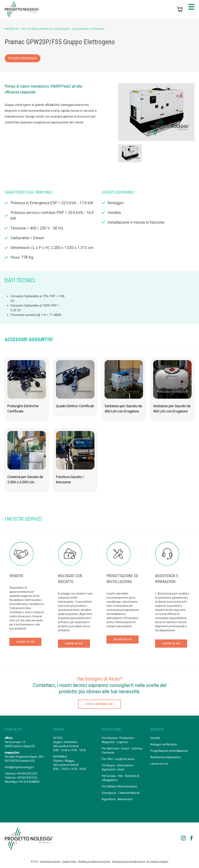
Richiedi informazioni (23, 58)
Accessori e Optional (89, 29)
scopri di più (25, 642)
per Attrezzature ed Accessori (45, 29)
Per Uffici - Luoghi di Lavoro (118, 759)
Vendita (155, 738)
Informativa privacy (50, 862)
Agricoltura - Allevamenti (117, 799)
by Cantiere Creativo (158, 862)
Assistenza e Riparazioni (166, 757)
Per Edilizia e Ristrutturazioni (119, 786)
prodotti (11, 29)
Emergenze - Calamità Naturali (121, 793)
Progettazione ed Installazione (169, 751)
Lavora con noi (159, 764)
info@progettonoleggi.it (19, 767)
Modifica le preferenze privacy (94, 862)
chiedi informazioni (100, 704)
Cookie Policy (69, 862)
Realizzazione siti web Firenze (129, 862)
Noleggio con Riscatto (164, 744)
